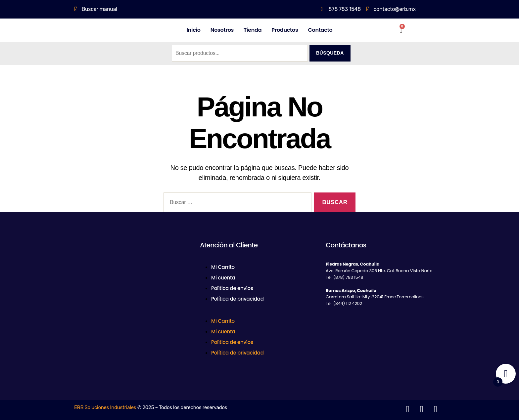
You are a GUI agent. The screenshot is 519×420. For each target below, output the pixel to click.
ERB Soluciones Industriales (105, 407)
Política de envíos (232, 288)
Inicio (194, 30)
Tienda (253, 30)
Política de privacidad (237, 299)
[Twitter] (96, 316)
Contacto (320, 30)
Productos (285, 30)
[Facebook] (81, 316)
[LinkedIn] (110, 316)
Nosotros (222, 30)
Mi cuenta (223, 278)
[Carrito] (401, 30)
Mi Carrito (223, 267)
